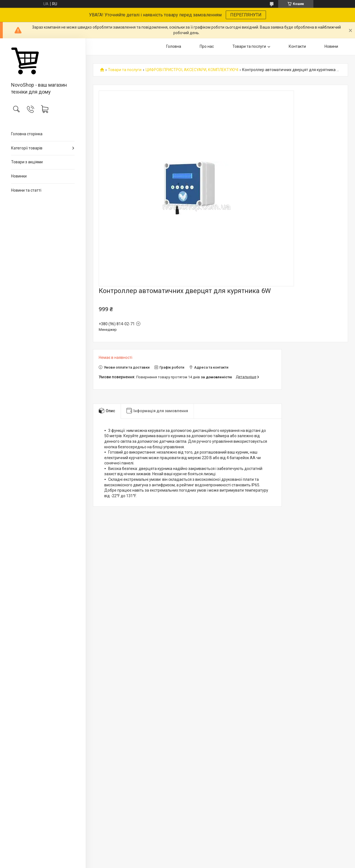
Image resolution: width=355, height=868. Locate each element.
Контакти (297, 46)
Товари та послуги (249, 46)
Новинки (19, 176)
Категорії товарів (27, 148)
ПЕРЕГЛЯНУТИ (246, 15)
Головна (174, 46)
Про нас (207, 46)
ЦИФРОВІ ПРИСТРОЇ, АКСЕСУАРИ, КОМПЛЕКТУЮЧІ (192, 70)
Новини (331, 46)
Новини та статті (26, 190)
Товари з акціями (27, 162)
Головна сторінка (27, 134)
